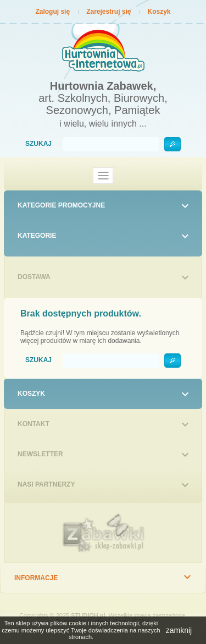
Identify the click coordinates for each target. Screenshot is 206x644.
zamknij (179, 630)
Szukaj (38, 144)
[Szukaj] (111, 144)
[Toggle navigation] (103, 176)
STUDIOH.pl (88, 615)
